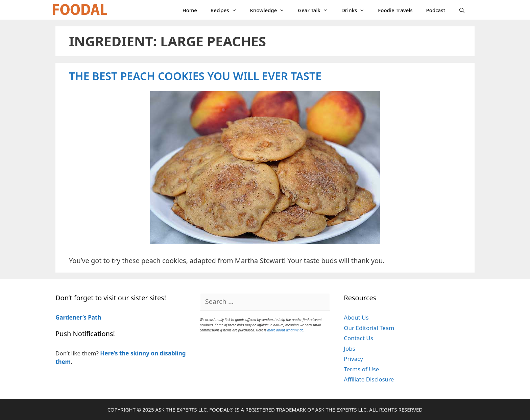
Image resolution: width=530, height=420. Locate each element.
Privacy (353, 359)
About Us (356, 317)
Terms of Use (361, 369)
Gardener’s (71, 317)
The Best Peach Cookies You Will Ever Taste (195, 76)
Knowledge (271, 10)
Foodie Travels (395, 10)
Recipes (227, 10)
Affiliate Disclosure (369, 379)
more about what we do (285, 330)
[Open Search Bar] (462, 10)
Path (94, 317)
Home (190, 10)
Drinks (356, 10)
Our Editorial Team (369, 328)
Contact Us (358, 338)
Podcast (436, 10)
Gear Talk (316, 10)
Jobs (350, 348)
